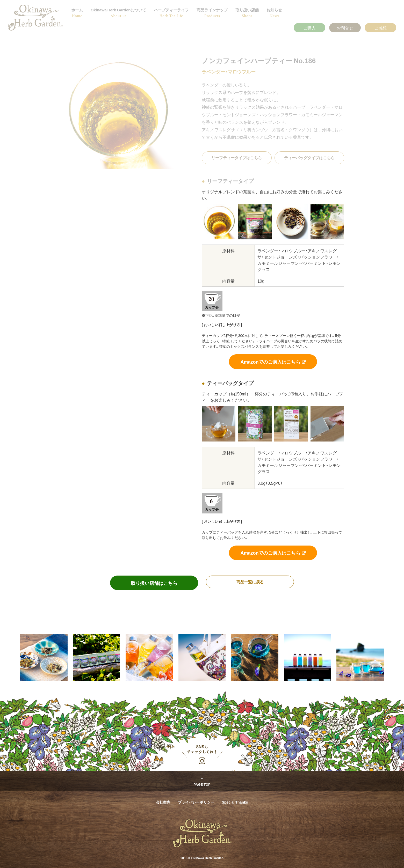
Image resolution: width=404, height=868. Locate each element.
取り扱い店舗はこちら (154, 583)
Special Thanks (235, 802)
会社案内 (163, 802)
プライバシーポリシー (196, 802)
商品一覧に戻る (250, 582)
